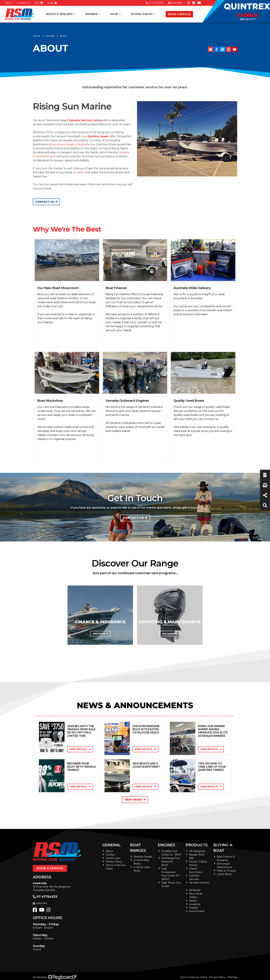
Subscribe (40, 903)
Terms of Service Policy (194, 977)
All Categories (197, 851)
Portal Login (113, 858)
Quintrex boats (98, 136)
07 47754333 (155, 3)
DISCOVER (100, 634)
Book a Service (179, 14)
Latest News (224, 874)
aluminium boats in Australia (71, 144)
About (9, 3)
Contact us (135, 518)
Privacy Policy (114, 862)
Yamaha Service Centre (85, 120)
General (112, 845)
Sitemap (232, 977)
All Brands (195, 890)
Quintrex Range (143, 857)
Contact (110, 855)
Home (37, 36)
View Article (80, 749)
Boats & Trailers (59, 14)
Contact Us (23, 3)
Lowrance (195, 904)
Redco (193, 901)
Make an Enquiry (227, 871)
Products (197, 845)
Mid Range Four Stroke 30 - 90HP (171, 862)
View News (135, 800)
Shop (114, 14)
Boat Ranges (138, 848)
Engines (91, 14)
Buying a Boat (142, 14)
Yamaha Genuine (199, 883)
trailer (80, 172)
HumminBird (197, 911)
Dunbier (194, 908)
